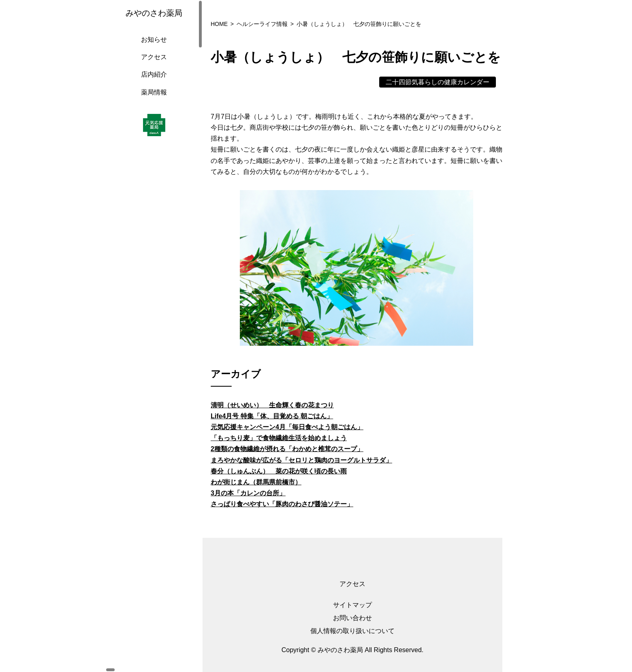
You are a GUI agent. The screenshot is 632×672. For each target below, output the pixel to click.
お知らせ (152, 48)
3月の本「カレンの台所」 (248, 493)
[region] (154, 336)
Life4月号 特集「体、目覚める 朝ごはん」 (272, 416)
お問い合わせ (352, 618)
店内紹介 (152, 82)
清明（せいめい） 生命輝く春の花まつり (272, 405)
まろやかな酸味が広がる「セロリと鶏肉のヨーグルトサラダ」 (301, 460)
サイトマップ (352, 605)
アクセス (152, 65)
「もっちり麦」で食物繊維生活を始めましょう (279, 438)
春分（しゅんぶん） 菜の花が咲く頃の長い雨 (279, 471)
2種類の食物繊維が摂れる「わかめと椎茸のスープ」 (287, 449)
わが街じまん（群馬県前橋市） (256, 482)
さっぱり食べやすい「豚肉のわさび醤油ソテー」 (282, 504)
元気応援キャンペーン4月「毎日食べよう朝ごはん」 (287, 427)
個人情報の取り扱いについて (352, 631)
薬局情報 (152, 100)
